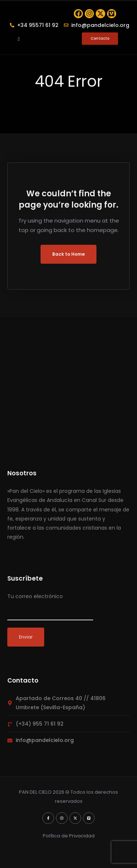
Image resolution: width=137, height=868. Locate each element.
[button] (19, 47)
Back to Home (68, 262)
